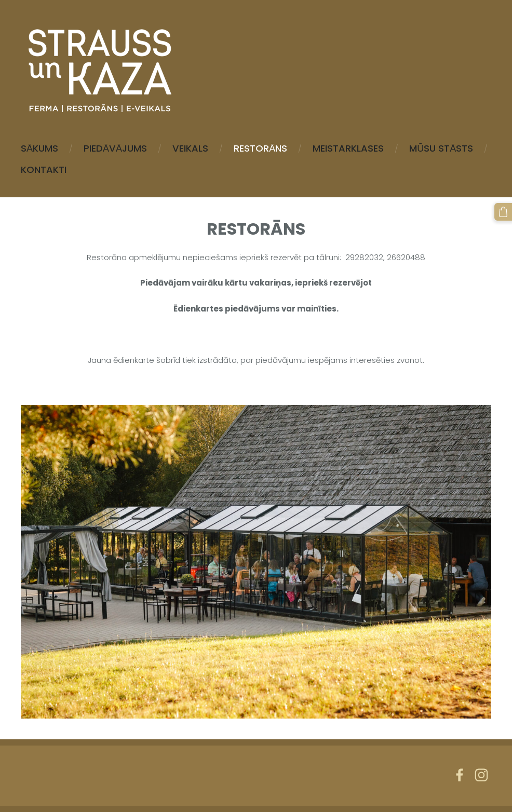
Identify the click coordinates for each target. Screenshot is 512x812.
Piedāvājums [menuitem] (115, 148)
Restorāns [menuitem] (260, 148)
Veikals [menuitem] (190, 148)
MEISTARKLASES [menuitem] (348, 148)
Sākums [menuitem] (39, 148)
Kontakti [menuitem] (44, 170)
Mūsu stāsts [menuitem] (441, 148)
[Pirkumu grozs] (503, 212)
